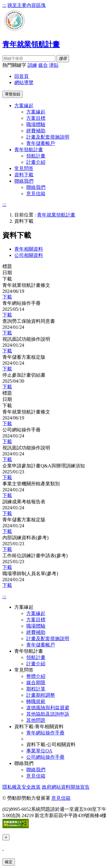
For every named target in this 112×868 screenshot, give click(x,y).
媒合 (43, 65)
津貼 (54, 65)
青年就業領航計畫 (56, 215)
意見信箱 (36, 194)
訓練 (32, 65)
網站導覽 (24, 82)
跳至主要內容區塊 (27, 5)
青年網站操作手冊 (45, 733)
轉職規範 (36, 701)
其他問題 (36, 720)
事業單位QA (39, 751)
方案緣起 (36, 112)
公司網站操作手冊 (45, 757)
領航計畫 (36, 156)
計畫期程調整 (41, 695)
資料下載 (24, 175)
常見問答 (24, 168)
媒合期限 (36, 683)
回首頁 (22, 76)
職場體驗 (36, 124)
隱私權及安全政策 (22, 787)
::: (4, 5)
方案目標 (36, 118)
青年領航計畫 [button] (29, 150)
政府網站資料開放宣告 (66, 787)
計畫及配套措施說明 (48, 137)
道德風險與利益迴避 (48, 708)
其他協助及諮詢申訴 (48, 714)
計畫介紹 (36, 162)
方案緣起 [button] (24, 106)
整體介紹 (36, 676)
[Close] (6, 837)
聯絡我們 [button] (24, 181)
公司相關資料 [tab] (29, 255)
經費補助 (36, 131)
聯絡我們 (36, 187)
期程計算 (36, 689)
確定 (9, 862)
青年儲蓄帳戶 (41, 143)
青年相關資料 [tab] (29, 249)
